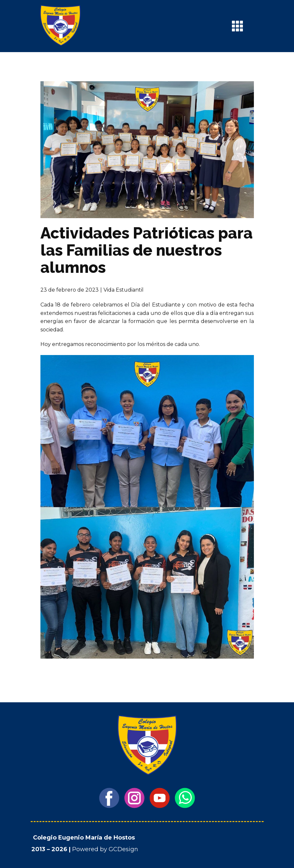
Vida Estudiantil (124, 290)
